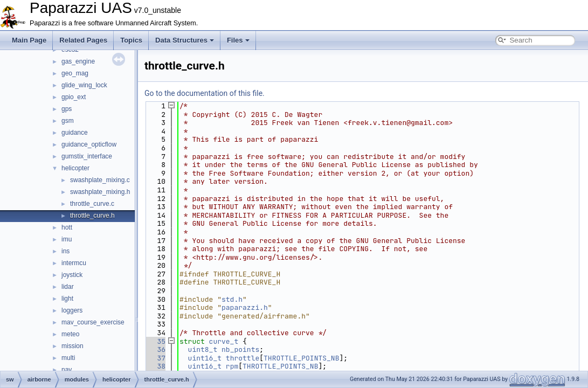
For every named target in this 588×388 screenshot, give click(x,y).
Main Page (29, 40)
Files (238, 40)
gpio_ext (74, 97)
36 (155, 349)
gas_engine (78, 61)
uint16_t (205, 358)
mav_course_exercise (93, 322)
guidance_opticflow (89, 144)
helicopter (75, 168)
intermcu (74, 263)
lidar (68, 287)
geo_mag (75, 73)
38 (155, 366)
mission (72, 346)
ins (65, 251)
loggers (72, 310)
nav (67, 370)
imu (67, 239)
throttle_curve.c (92, 204)
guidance (75, 133)
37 (155, 358)
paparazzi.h (245, 307)
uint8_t (203, 349)
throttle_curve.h (92, 216)
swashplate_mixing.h (100, 192)
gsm (68, 121)
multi (68, 358)
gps (67, 109)
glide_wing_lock (84, 85)
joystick (72, 275)
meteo (70, 334)
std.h (232, 299)
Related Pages (83, 40)
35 (155, 341)
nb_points (240, 349)
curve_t (224, 341)
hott (67, 227)
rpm (232, 366)
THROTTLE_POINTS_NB (301, 358)
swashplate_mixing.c (100, 180)
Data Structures (185, 40)
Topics (131, 40)
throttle (243, 358)
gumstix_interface (87, 156)
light (67, 299)
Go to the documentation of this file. (205, 93)
